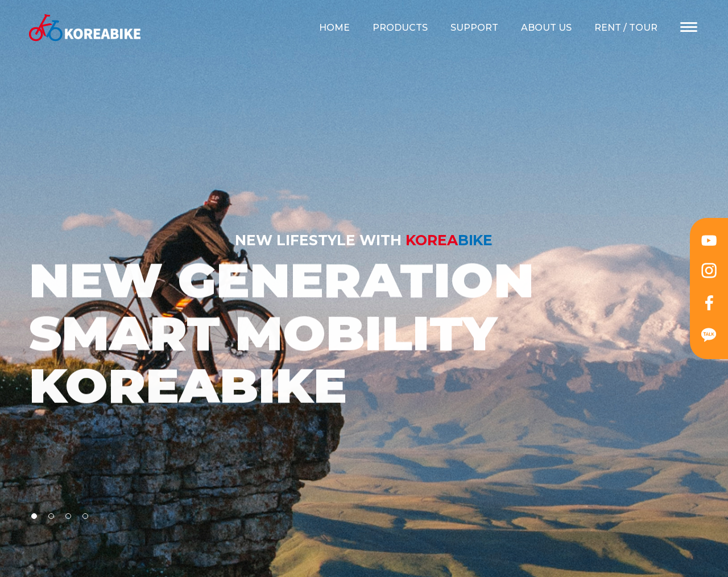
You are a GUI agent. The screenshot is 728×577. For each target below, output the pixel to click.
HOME (334, 28)
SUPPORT (474, 28)
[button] (34, 516)
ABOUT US (546, 28)
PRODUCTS (400, 28)
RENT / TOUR (626, 28)
